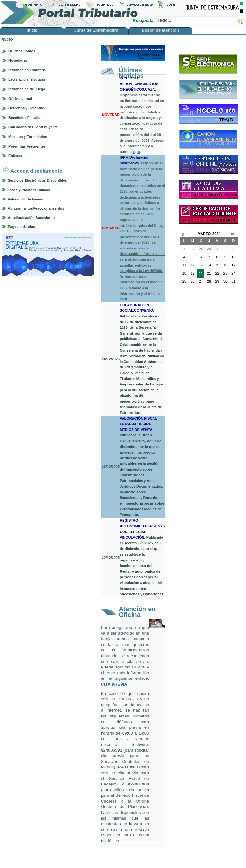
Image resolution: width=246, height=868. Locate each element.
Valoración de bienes (25, 199)
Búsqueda (144, 20)
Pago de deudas (21, 227)
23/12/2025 (111, 467)
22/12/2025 (111, 558)
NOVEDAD (111, 115)
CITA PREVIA (114, 684)
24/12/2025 (111, 359)
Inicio (7, 39)
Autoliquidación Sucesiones (31, 218)
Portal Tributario (69, 13)
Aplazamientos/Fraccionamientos (36, 208)
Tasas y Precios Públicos (29, 190)
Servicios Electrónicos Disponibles (37, 180)
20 (200, 274)
